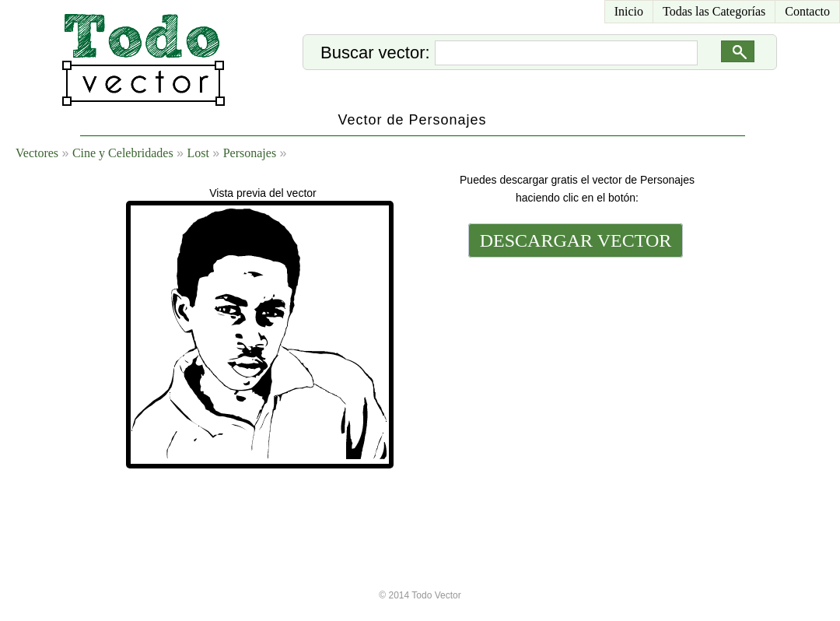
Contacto (807, 11)
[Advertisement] (574, 367)
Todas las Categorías (714, 11)
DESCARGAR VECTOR (576, 240)
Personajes (250, 153)
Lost (198, 153)
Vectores (37, 153)
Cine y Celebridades (123, 153)
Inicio (629, 11)
